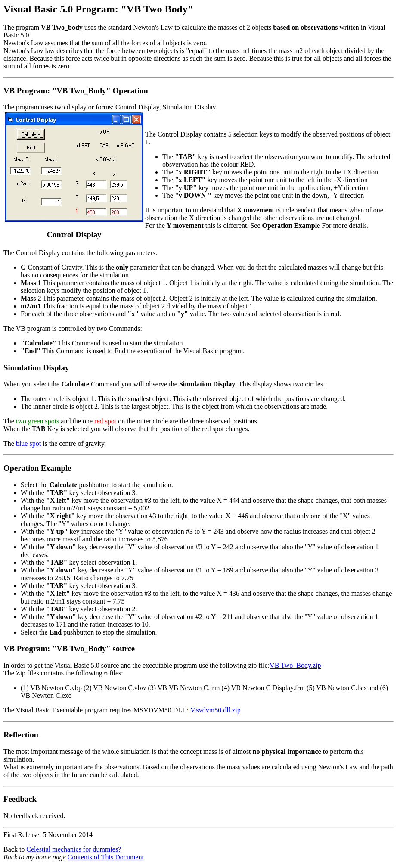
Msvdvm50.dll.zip (215, 710)
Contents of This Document (106, 857)
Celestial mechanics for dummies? (74, 849)
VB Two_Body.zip (295, 665)
